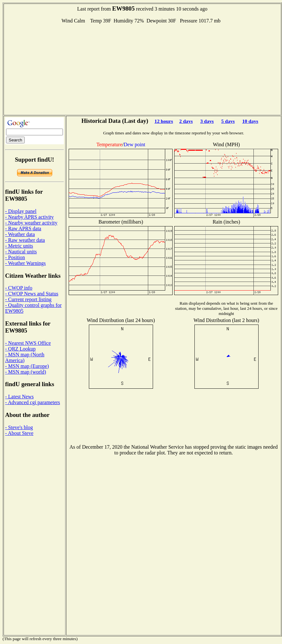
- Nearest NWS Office (28, 343)
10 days (250, 121)
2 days (186, 121)
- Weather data (20, 234)
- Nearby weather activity (31, 223)
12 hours (164, 121)
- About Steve (19, 433)
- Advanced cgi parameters (33, 402)
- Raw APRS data (23, 229)
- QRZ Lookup (20, 349)
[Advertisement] (142, 69)
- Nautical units (21, 252)
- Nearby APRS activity (30, 217)
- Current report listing (28, 299)
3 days (207, 121)
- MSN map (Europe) (27, 366)
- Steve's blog (19, 427)
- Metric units (19, 246)
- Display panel (21, 211)
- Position (15, 257)
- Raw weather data (25, 240)
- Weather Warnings (26, 263)
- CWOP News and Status (32, 294)
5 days (228, 121)
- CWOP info (19, 288)
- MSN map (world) (26, 372)
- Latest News (19, 397)
